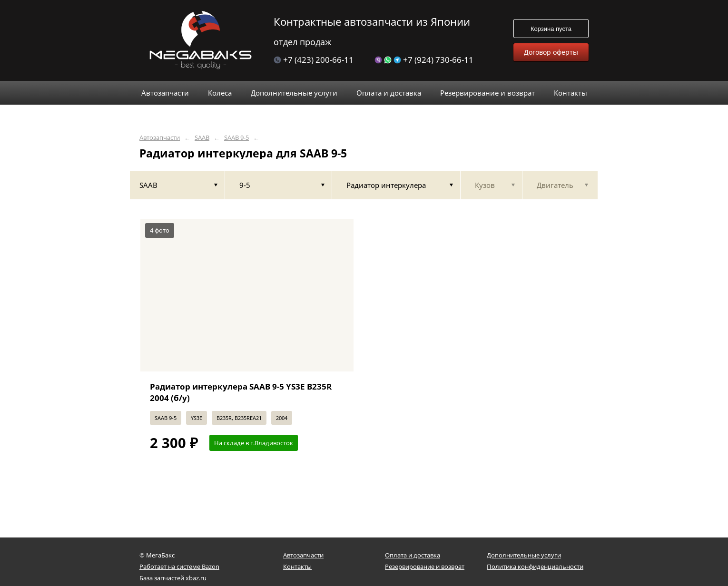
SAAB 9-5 (236, 138)
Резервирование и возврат (425, 566)
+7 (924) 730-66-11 (424, 60)
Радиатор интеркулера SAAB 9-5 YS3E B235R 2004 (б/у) (241, 392)
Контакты (297, 566)
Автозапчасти (160, 138)
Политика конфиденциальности (535, 566)
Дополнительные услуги (524, 555)
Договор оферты (551, 52)
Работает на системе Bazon (179, 566)
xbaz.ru (196, 578)
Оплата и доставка (413, 555)
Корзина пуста (551, 29)
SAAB (202, 138)
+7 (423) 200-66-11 (314, 60)
